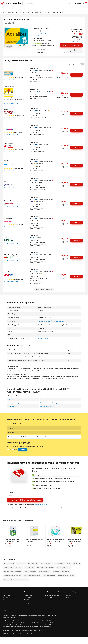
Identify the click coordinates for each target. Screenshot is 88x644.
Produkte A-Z (27, 600)
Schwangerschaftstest (49, 576)
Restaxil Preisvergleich (30, 572)
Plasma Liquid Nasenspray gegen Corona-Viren (16, 580)
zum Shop (77, 75)
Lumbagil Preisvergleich (74, 563)
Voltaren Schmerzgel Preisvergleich (13, 567)
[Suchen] (69, 3)
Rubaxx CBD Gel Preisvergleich (46, 567)
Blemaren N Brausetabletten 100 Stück (34, 539)
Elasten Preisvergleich (46, 563)
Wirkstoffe (27, 604)
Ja (10, 449)
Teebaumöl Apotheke (45, 572)
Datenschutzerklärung (40, 505)
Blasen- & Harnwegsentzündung (17, 403)
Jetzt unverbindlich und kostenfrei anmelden (25, 500)
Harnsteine (11, 399)
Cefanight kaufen (30, 567)
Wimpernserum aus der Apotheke (13, 576)
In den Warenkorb (74, 51)
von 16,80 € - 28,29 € (41, 28)
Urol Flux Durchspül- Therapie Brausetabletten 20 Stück (55, 539)
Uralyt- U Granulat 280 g (12, 539)
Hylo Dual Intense (33, 563)
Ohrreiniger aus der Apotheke (32, 576)
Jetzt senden (23, 449)
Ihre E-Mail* (10, 492)
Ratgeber (26, 602)
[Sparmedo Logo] (11, 3)
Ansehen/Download (43, 338)
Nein (16, 449)
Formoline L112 (21, 563)
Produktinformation (40, 49)
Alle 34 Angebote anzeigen (44, 289)
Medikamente (12, 406)
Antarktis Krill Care (9, 563)
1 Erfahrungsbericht (40, 52)
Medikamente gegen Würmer (61, 572)
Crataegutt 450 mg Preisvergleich (12, 572)
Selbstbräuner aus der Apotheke (66, 576)
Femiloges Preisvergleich (63, 567)
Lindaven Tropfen (60, 563)
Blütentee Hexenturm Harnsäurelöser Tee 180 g (76, 539)
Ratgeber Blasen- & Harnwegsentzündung (52, 403)
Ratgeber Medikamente (47, 406)
